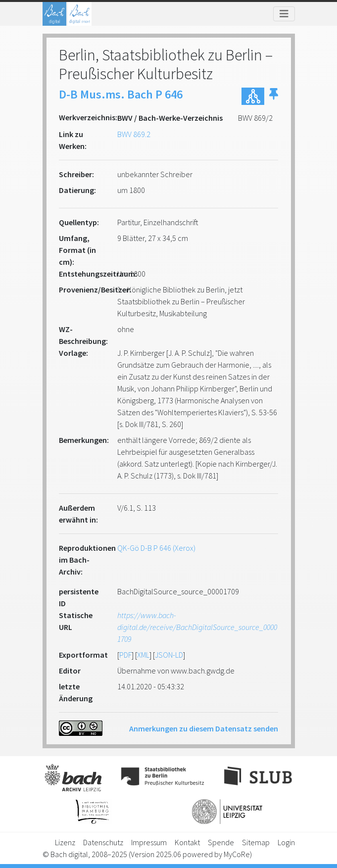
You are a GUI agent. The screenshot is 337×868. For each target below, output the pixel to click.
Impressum (149, 842)
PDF (125, 655)
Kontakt (187, 842)
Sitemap (256, 842)
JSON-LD (169, 655)
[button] (274, 96)
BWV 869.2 (134, 134)
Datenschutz (103, 842)
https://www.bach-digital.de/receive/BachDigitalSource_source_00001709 (197, 627)
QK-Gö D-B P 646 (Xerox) (156, 548)
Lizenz (65, 842)
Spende (221, 842)
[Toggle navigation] (284, 14)
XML (143, 655)
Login (286, 842)
